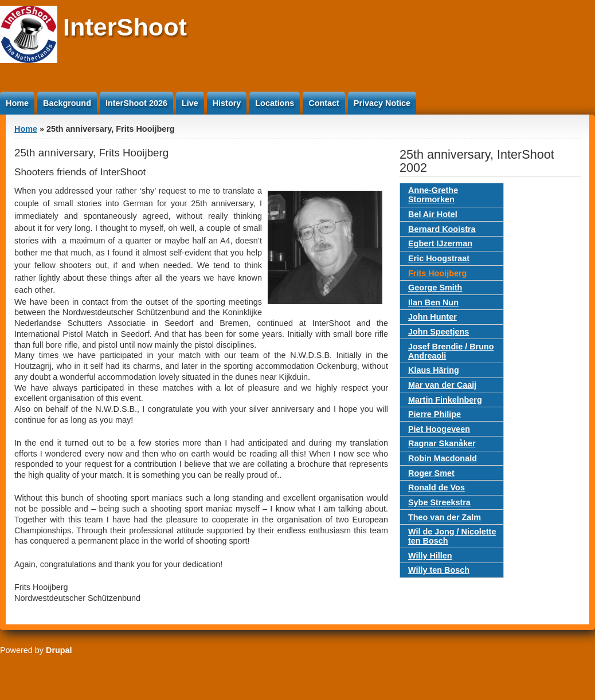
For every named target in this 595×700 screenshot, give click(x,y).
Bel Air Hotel (433, 214)
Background (67, 103)
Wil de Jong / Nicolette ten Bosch (452, 536)
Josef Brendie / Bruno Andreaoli (451, 351)
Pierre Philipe (434, 414)
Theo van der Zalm (445, 517)
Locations (275, 103)
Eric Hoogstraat (439, 258)
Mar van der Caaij (442, 385)
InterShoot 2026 (136, 103)
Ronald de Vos (437, 487)
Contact (324, 103)
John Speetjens (439, 332)
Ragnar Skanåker (442, 443)
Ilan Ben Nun (433, 302)
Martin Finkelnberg (445, 400)
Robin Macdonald (443, 458)
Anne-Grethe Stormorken (433, 195)
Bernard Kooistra (442, 229)
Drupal (59, 650)
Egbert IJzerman (440, 243)
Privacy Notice (382, 103)
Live (190, 103)
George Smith (435, 288)
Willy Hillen (430, 556)
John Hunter (432, 317)
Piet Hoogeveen (439, 429)
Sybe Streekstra (439, 502)
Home (17, 103)
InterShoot (125, 27)
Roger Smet (431, 473)
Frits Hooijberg (437, 273)
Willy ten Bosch (439, 570)
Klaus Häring (434, 370)
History (227, 103)
